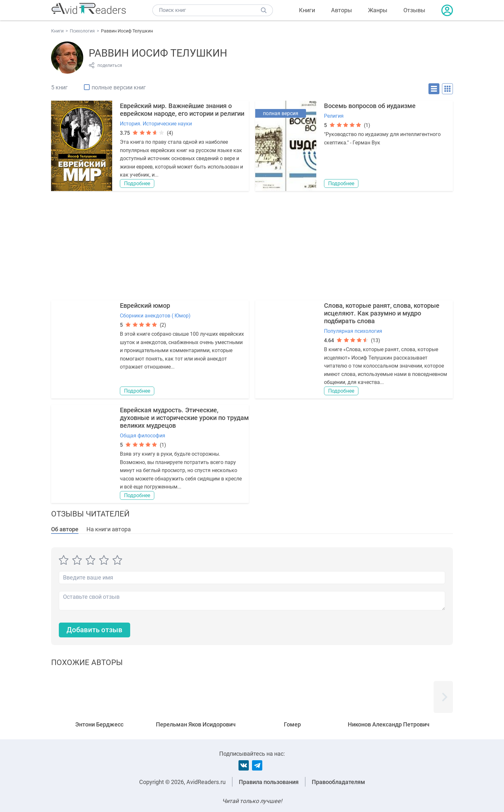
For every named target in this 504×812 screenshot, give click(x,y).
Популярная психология (353, 331)
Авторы (342, 10)
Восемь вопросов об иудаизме (370, 106)
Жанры (378, 10)
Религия (334, 116)
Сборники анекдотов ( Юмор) (155, 316)
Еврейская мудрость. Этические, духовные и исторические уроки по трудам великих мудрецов (184, 418)
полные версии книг (119, 87)
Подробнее (137, 183)
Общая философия (143, 436)
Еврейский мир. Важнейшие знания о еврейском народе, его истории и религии (182, 110)
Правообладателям (338, 782)
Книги (307, 10)
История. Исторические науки (156, 124)
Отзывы (414, 10)
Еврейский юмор (145, 306)
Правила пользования (269, 782)
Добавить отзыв (94, 630)
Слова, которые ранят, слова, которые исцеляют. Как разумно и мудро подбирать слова (382, 313)
